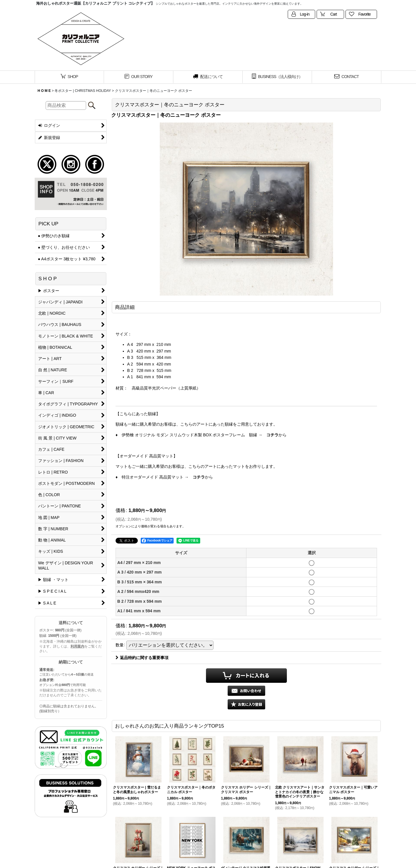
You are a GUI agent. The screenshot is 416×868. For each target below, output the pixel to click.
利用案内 (77, 646)
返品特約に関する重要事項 (142, 658)
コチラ (272, 435)
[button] (246, 704)
